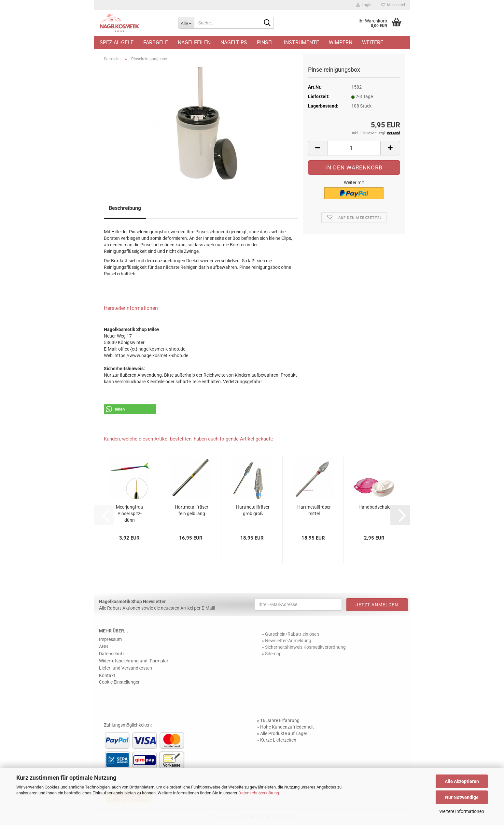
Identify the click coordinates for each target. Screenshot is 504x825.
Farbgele (156, 43)
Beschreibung (125, 208)
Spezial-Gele (117, 43)
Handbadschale (374, 507)
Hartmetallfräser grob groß (253, 510)
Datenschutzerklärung (259, 793)
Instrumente (301, 43)
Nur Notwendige (462, 797)
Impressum (110, 639)
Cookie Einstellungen (120, 682)
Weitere (373, 43)
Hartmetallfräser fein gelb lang (192, 510)
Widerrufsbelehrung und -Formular (134, 661)
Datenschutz (112, 654)
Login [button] (364, 5)
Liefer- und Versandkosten (126, 668)
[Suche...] (186, 23)
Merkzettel (393, 5)
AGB (104, 646)
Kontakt (107, 675)
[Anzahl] (354, 148)
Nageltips (234, 43)
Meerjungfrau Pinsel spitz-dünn (130, 514)
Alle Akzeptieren (462, 781)
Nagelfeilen (194, 43)
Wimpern (341, 43)
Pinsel (266, 43)
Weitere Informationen (462, 811)
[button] (318, 148)
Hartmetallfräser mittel (314, 510)
